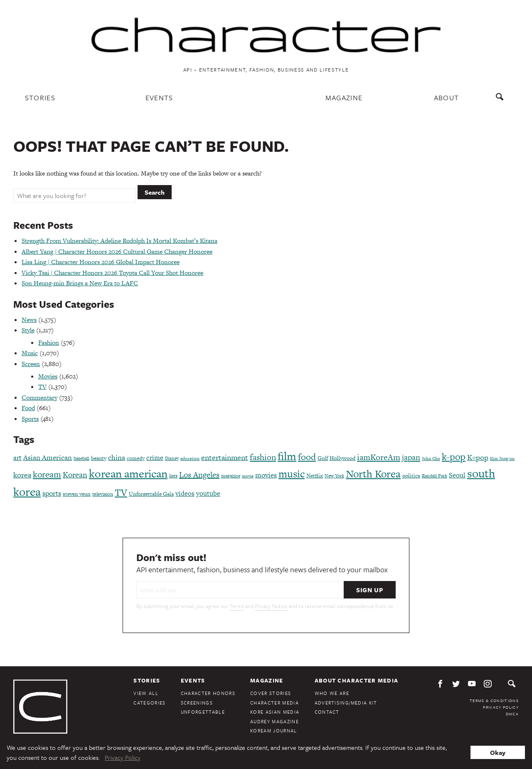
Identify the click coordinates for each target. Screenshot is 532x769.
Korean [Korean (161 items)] (75, 475)
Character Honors (208, 693)
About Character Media (357, 680)
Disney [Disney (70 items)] (172, 458)
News (29, 320)
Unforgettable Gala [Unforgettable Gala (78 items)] (151, 494)
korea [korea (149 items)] (22, 475)
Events (159, 98)
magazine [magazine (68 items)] (231, 476)
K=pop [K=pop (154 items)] (478, 457)
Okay (498, 752)
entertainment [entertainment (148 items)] (225, 457)
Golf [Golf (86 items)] (323, 458)
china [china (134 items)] (117, 457)
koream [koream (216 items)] (47, 474)
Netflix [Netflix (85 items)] (315, 476)
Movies (48, 376)
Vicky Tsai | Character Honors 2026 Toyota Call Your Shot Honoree (112, 273)
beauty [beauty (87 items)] (99, 458)
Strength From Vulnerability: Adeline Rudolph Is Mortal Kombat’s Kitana (119, 241)
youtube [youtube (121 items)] (208, 493)
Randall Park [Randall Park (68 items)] (435, 476)
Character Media (275, 703)
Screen (31, 364)
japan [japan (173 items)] (411, 457)
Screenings (197, 703)
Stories (40, 98)
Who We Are (332, 693)
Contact (327, 712)
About (447, 98)
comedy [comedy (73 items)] (136, 458)
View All (146, 693)
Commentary (39, 397)
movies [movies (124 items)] (266, 475)
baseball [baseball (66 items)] (81, 458)
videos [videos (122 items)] (185, 493)
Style (28, 330)
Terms (237, 606)
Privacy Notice (271, 606)
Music (30, 353)
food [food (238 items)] (307, 457)
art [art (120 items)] (17, 458)
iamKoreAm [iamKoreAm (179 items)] (379, 457)
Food (28, 408)
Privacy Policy (501, 707)
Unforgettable (203, 712)
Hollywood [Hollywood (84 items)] (342, 458)
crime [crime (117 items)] (155, 458)
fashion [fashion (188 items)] (263, 457)
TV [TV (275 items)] (121, 492)
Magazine (344, 98)
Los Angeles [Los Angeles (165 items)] (199, 475)
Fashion (49, 342)
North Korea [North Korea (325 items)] (373, 474)
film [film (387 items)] (287, 456)
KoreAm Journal (274, 731)
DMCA (512, 714)
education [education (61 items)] (190, 459)
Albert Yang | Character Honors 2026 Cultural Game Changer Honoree (117, 251)
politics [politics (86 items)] (411, 476)
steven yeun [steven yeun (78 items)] (77, 494)
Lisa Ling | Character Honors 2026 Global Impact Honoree (101, 262)
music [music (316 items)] (292, 474)
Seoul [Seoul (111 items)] (457, 475)
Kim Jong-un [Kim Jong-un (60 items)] (502, 459)
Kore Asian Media (275, 712)
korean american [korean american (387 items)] (128, 474)
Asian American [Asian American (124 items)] (48, 457)
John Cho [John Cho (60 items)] (431, 459)
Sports (30, 419)
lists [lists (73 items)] (173, 476)
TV (42, 387)
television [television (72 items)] (103, 494)
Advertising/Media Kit (346, 703)
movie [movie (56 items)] (248, 476)
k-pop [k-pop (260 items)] (454, 457)
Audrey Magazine (275, 721)
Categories (149, 703)
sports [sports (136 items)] (52, 493)
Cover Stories (271, 693)
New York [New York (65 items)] (334, 476)
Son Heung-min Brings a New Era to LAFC (80, 283)
